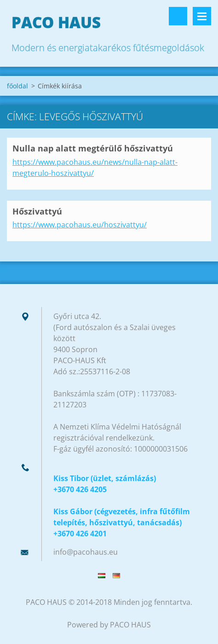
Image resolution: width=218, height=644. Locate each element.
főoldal (17, 86)
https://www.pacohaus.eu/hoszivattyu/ (80, 225)
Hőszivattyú (37, 211)
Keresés (178, 16)
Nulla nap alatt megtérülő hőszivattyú (93, 148)
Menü (202, 16)
